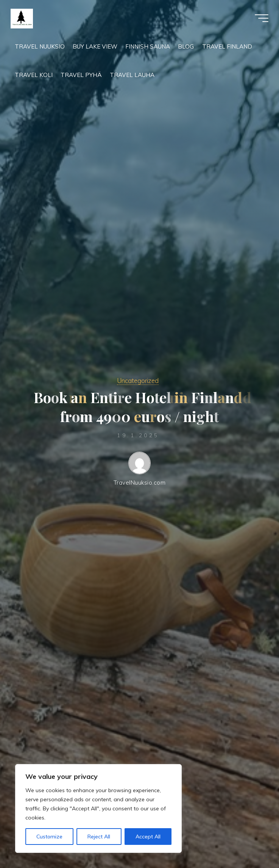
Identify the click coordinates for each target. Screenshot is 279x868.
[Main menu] (261, 18)
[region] (98, 808)
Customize (49, 837)
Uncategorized (138, 381)
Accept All (148, 837)
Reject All (99, 837)
